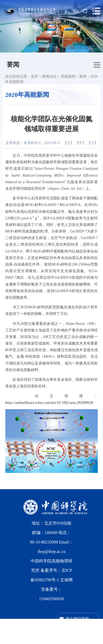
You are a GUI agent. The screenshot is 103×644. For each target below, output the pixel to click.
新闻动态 (49, 76)
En (76, 11)
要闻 (13, 65)
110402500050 (51, 599)
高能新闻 (68, 76)
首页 (35, 76)
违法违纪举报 (77, 619)
